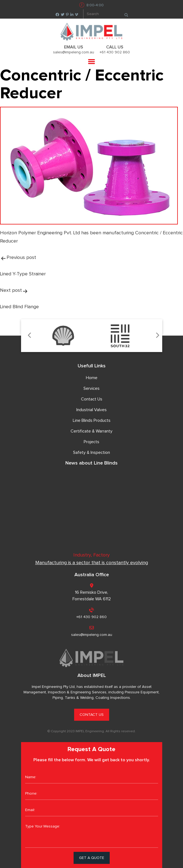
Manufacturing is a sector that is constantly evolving (92, 563)
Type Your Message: (92, 834)
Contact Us (92, 399)
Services (91, 388)
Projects (91, 442)
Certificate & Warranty (91, 431)
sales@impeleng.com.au (74, 52)
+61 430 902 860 (115, 52)
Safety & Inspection (91, 452)
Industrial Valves (91, 410)
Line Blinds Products (92, 420)
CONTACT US (92, 715)
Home (92, 378)
